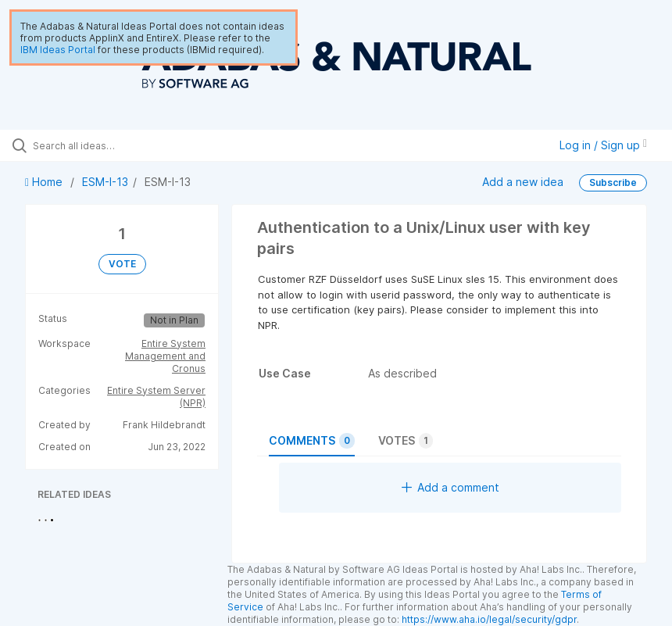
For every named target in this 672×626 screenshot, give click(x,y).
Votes (406, 441)
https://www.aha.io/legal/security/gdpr (489, 619)
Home (45, 182)
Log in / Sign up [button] (603, 145)
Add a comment (450, 487)
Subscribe (613, 182)
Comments (312, 441)
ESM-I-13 (105, 182)
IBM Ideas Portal (58, 50)
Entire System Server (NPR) (156, 397)
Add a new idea (523, 182)
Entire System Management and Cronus (165, 356)
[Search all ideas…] (105, 145)
